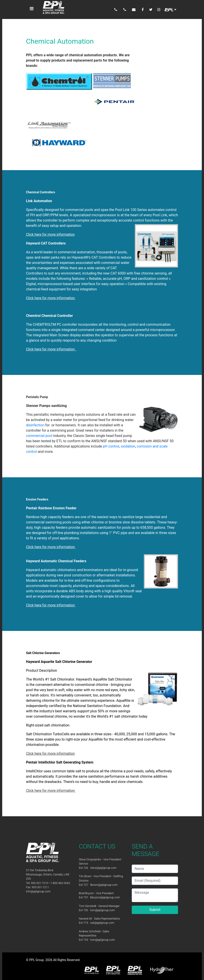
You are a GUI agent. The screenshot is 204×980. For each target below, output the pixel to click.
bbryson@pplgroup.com (105, 897)
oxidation (128, 446)
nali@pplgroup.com (102, 923)
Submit (155, 910)
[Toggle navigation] (32, 9)
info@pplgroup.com (38, 891)
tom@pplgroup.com (102, 910)
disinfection (36, 425)
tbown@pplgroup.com (104, 885)
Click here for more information (50, 753)
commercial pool (39, 436)
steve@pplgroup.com (103, 868)
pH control (111, 446)
